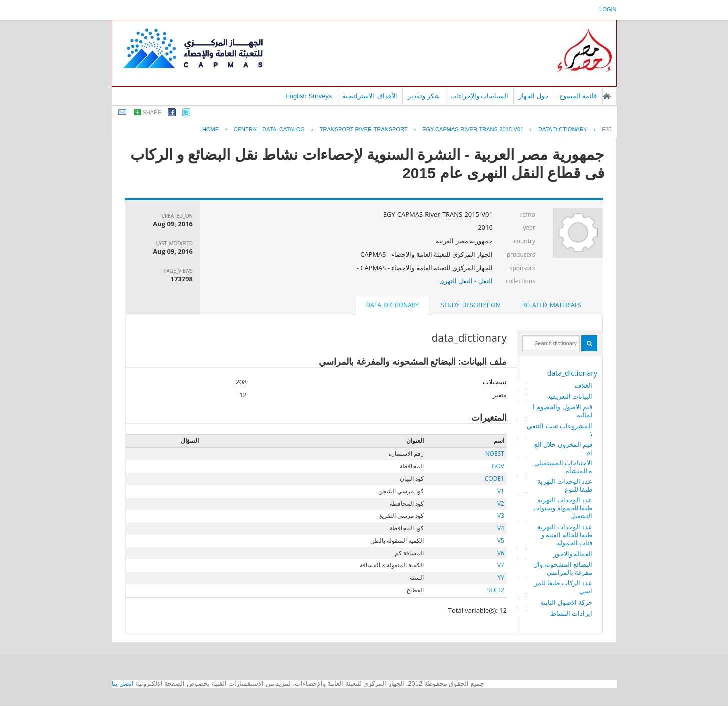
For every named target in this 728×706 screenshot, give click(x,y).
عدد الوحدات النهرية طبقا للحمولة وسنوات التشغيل (563, 508)
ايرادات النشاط (571, 613)
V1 (501, 491)
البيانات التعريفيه (570, 396)
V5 (501, 541)
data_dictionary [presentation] (393, 305)
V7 (501, 565)
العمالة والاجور (573, 554)
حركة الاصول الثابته (566, 602)
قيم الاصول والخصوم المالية (563, 411)
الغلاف (584, 385)
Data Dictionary (563, 129)
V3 (501, 516)
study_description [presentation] (470, 305)
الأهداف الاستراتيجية (370, 96)
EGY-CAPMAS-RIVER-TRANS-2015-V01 (473, 129)
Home (210, 129)
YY (501, 578)
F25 (607, 129)
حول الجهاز (534, 96)
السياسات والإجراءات (480, 96)
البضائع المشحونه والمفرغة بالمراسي (563, 568)
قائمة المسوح (578, 96)
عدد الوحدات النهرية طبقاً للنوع (565, 485)
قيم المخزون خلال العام (563, 448)
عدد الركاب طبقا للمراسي (563, 587)
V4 (501, 528)
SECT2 (496, 590)
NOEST (495, 454)
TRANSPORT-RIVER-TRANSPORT (364, 129)
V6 (501, 553)
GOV (498, 466)
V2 (501, 504)
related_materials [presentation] (552, 305)
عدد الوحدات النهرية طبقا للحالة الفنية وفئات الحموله (565, 535)
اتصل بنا (123, 684)
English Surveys (308, 96)
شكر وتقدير (424, 96)
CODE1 (495, 479)
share (152, 112)
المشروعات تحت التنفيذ (560, 430)
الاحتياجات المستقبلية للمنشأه (563, 467)
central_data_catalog (269, 129)
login (608, 9)
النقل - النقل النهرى (466, 281)
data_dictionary (572, 373)
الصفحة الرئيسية (607, 96)
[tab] (552, 305)
